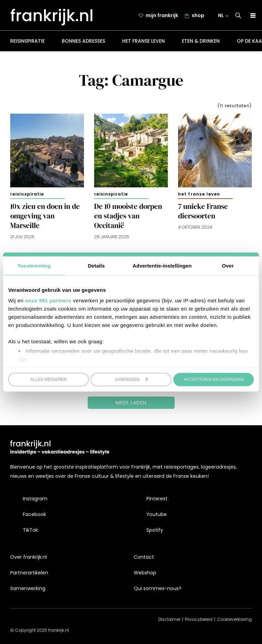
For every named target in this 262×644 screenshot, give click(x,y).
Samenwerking (28, 589)
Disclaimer (169, 620)
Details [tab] (96, 265)
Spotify (155, 530)
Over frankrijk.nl (28, 557)
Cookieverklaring (234, 620)
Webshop (145, 573)
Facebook (34, 515)
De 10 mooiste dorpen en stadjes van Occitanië (128, 217)
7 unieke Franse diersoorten (203, 213)
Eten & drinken (201, 42)
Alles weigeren (48, 379)
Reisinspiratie (27, 42)
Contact (144, 557)
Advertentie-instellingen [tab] (162, 265)
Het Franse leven (143, 42)
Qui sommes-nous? (158, 589)
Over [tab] (228, 265)
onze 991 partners (48, 300)
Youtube (157, 515)
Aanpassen (132, 379)
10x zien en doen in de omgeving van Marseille (45, 217)
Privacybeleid (199, 620)
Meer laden (131, 404)
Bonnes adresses (83, 42)
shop (198, 16)
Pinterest (157, 499)
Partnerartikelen (29, 573)
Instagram (35, 499)
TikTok (30, 530)
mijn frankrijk (162, 16)
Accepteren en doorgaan (213, 379)
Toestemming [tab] (34, 265)
